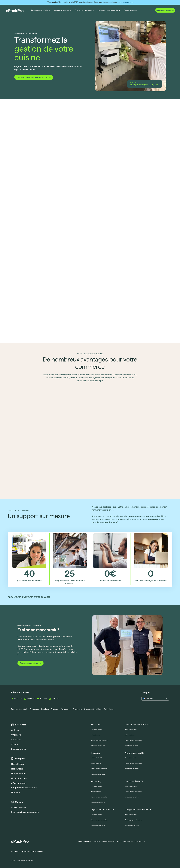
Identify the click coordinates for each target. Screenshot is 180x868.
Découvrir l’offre (128, 2)
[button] (155, 699)
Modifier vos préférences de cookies (27, 851)
